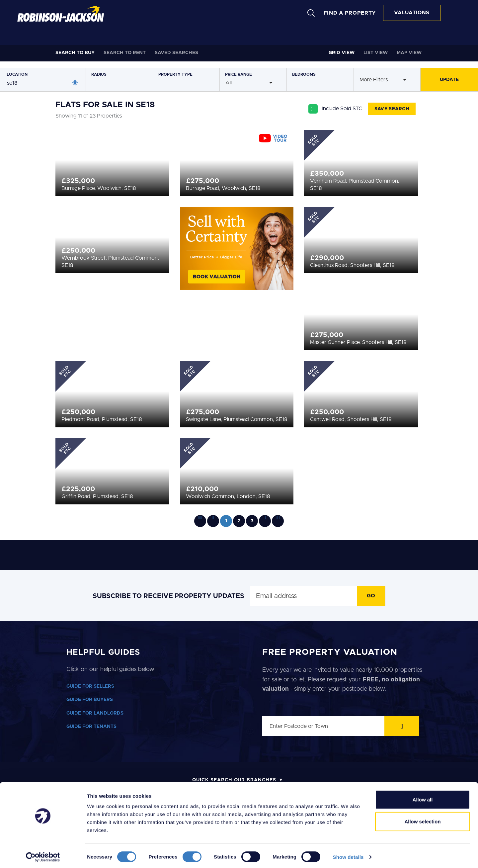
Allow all (423, 797)
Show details (348, 855)
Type (175, 74)
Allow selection (422, 819)
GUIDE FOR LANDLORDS (95, 713)
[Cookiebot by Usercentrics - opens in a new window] (43, 855)
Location (17, 74)
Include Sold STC (342, 109)
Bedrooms (304, 74)
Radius (99, 74)
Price (239, 74)
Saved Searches (176, 53)
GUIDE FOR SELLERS (90, 686)
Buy (75, 53)
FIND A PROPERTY (350, 13)
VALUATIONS (412, 13)
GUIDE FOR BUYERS (90, 700)
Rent (125, 53)
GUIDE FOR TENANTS (91, 727)
